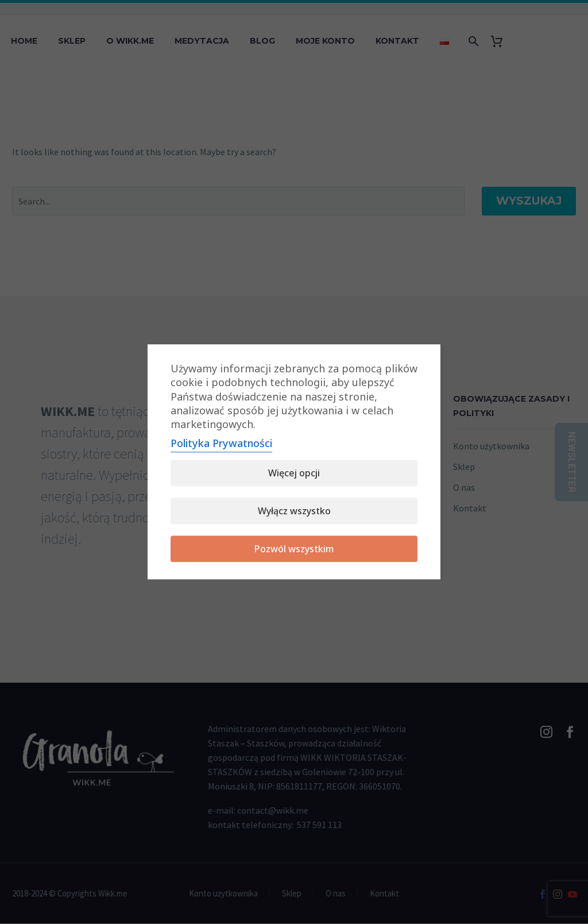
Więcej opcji (294, 473)
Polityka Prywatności (221, 444)
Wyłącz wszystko (294, 511)
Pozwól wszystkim (294, 549)
